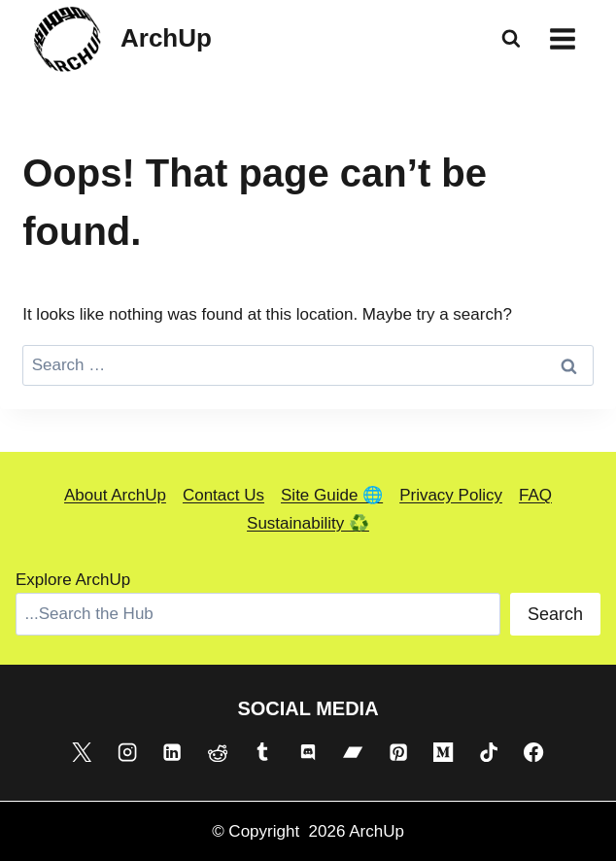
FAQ (535, 495)
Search (555, 614)
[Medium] (443, 752)
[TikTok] (489, 752)
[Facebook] (533, 752)
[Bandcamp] (353, 752)
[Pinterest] (398, 752)
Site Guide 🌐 (332, 495)
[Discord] (308, 752)
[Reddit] (218, 752)
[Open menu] (562, 38)
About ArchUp (115, 495)
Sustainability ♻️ (308, 523)
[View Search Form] (511, 39)
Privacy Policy (451, 495)
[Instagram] (127, 752)
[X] (82, 752)
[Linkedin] (172, 752)
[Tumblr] (262, 752)
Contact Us (223, 495)
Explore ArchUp (73, 580)
